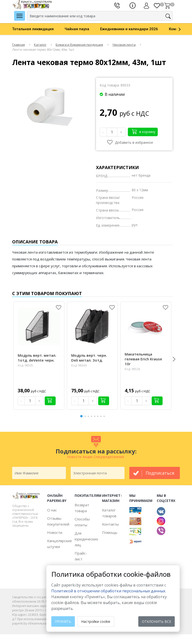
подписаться (160, 473)
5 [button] (96, 416)
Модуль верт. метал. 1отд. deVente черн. (37, 358)
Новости (55, 532)
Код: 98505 (25, 365)
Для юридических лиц (86, 539)
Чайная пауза (77, 29)
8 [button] (105, 416)
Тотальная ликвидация (33, 29)
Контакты (110, 524)
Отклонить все (157, 621)
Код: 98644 (79, 365)
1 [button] (82, 416)
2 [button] (86, 416)
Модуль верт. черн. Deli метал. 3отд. (89, 358)
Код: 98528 (132, 369)
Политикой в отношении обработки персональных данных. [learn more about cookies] (109, 591)
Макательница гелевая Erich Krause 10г (143, 359)
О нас (52, 510)
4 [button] (92, 416)
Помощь (110, 532)
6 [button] (99, 416)
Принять (63, 621)
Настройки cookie (96, 621)
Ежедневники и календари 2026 (129, 29)
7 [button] (102, 416)
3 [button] (89, 416)
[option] (38, 29)
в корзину (144, 131)
